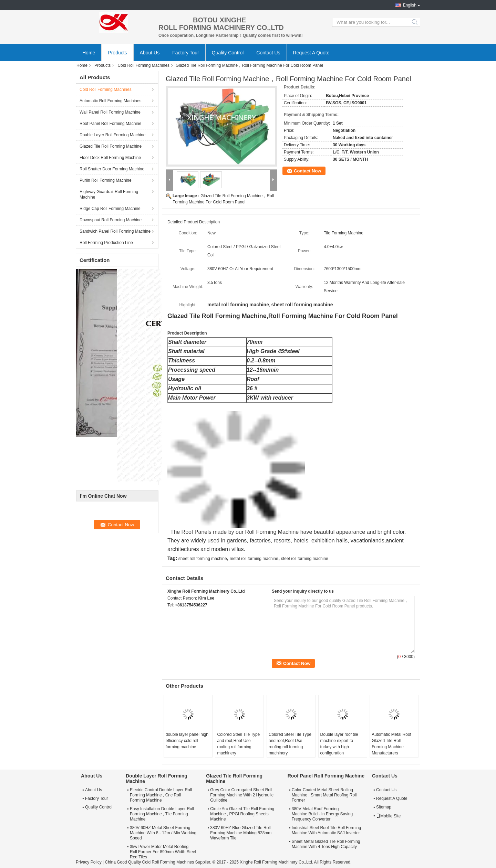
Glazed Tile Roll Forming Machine (111, 146)
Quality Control (228, 53)
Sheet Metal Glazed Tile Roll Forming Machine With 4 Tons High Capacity (326, 844)
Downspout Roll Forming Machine (111, 220)
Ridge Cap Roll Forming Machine (110, 209)
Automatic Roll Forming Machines (110, 101)
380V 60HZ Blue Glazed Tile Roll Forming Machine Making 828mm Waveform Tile (241, 833)
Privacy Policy (89, 862)
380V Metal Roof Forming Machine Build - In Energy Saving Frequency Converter (322, 814)
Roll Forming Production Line (106, 243)
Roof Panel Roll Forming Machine (110, 124)
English (410, 5)
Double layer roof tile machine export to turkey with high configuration (339, 744)
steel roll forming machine (305, 559)
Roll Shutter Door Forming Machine (112, 169)
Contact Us (268, 53)
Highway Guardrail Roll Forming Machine (109, 194)
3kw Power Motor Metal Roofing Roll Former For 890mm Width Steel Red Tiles (163, 852)
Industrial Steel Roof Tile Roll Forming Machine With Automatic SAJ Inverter (326, 830)
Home (89, 53)
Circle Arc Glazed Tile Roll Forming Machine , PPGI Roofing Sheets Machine (242, 814)
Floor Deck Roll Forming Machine (110, 158)
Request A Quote (311, 53)
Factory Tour (186, 53)
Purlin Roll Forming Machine (106, 180)
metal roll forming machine (254, 559)
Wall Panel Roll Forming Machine (110, 112)
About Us (150, 53)
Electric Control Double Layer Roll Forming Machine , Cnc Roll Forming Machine (161, 795)
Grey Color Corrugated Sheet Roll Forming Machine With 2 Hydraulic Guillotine (242, 795)
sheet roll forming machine (203, 559)
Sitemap (384, 807)
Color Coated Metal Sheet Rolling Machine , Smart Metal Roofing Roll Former (324, 795)
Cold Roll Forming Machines (143, 65)
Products (117, 53)
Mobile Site (388, 816)
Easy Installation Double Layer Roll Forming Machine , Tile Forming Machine (162, 814)
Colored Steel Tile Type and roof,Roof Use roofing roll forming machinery (238, 744)
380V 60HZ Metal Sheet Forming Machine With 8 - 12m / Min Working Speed (163, 833)
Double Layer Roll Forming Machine (112, 135)
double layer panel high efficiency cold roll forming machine (187, 741)
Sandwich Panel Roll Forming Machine (115, 231)
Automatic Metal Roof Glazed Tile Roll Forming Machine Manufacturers (391, 744)
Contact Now (307, 171)
